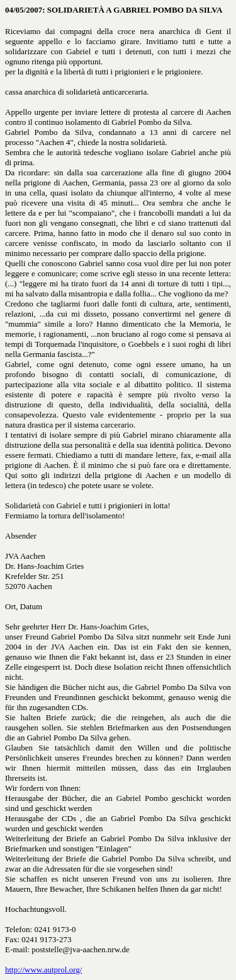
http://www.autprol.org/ (43, 970)
